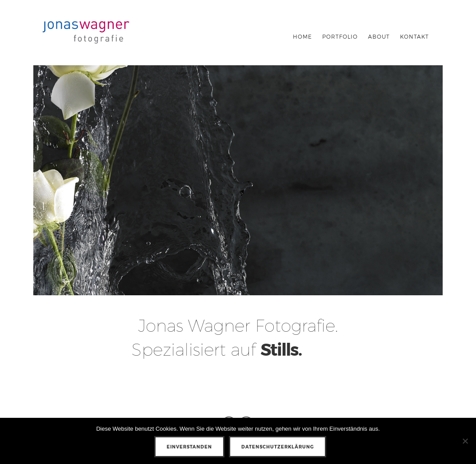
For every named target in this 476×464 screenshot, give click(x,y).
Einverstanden (189, 447)
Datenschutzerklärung (278, 447)
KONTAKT (414, 36)
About (379, 36)
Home (302, 36)
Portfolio (340, 36)
